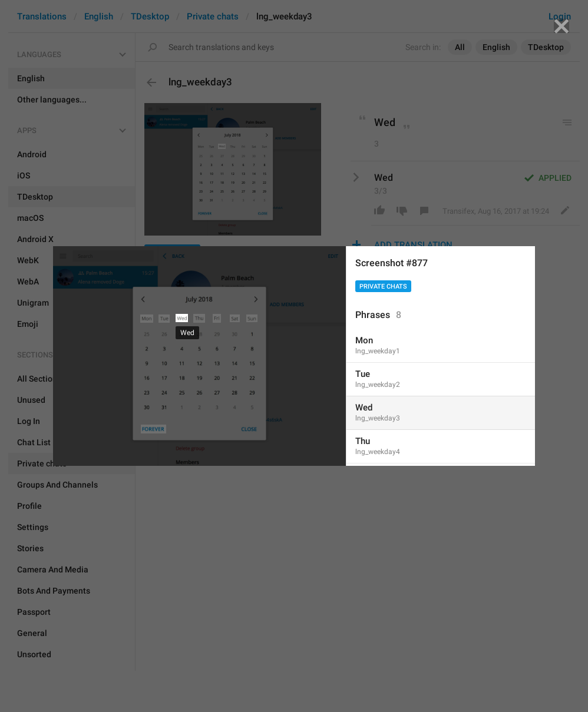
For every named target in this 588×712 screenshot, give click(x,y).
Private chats (383, 287)
